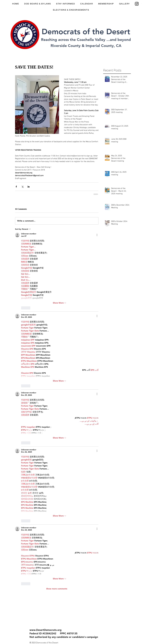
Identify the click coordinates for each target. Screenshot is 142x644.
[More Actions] (97, 235)
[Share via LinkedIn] (29, 187)
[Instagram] (137, 4)
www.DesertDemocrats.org (46, 630)
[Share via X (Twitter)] (22, 187)
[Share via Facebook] (16, 187)
